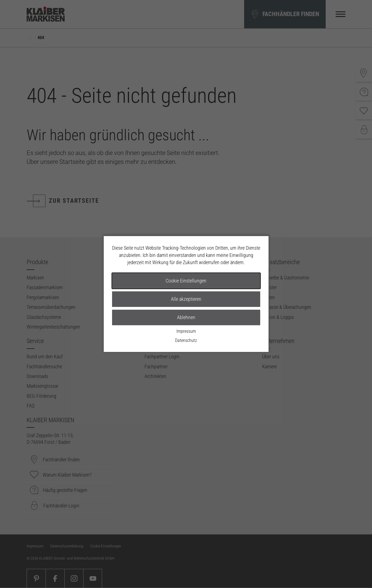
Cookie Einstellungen (186, 281)
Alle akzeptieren (186, 299)
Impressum (186, 331)
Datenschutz (186, 340)
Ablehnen (186, 317)
